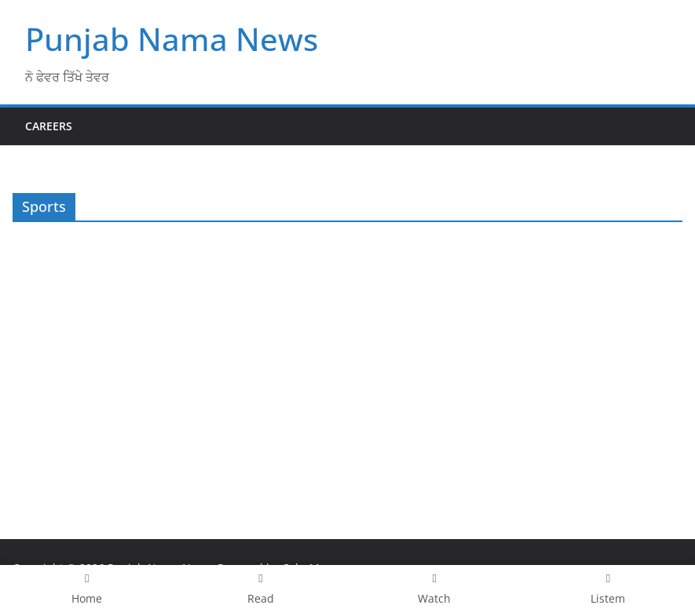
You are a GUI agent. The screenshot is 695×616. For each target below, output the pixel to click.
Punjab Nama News (172, 39)
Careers (49, 126)
